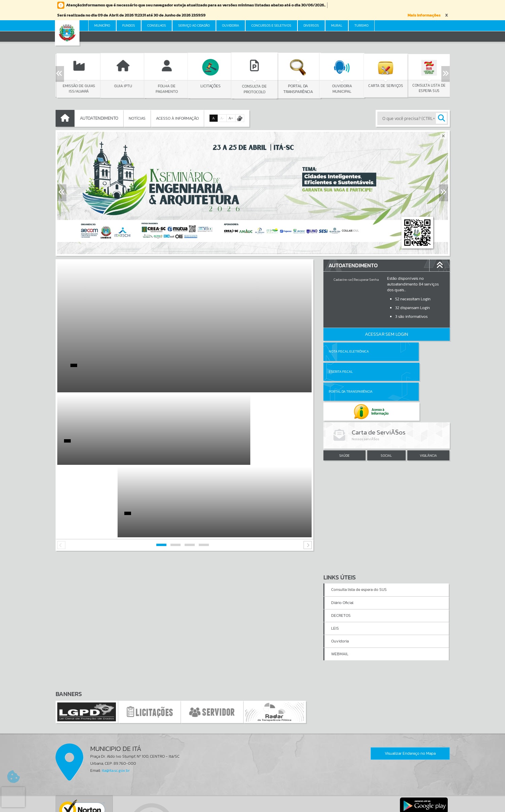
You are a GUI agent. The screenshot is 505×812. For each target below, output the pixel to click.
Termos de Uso (252, 800)
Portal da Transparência (351, 372)
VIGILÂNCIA (428, 416)
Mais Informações (424, 15)
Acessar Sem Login (386, 334)
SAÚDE (344, 416)
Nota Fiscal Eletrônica (349, 351)
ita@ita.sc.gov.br (116, 698)
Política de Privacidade (253, 805)
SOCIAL (386, 416)
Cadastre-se (343, 280)
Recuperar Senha (366, 280)
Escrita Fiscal (404, 351)
